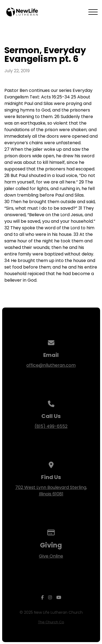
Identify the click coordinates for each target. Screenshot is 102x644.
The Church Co (51, 622)
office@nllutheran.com (51, 365)
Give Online (51, 556)
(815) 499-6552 (51, 426)
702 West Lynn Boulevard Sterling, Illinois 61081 (51, 491)
